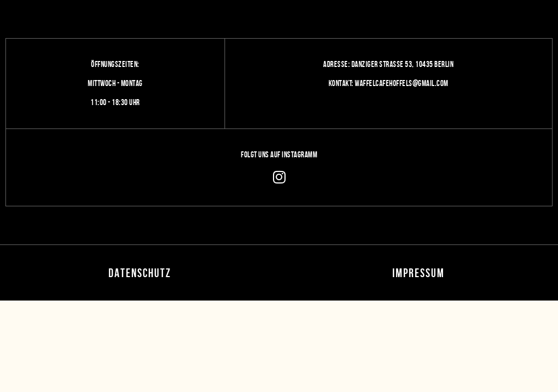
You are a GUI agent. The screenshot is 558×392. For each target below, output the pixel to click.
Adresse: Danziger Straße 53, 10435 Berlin (388, 64)
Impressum (418, 273)
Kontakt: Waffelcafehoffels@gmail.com (389, 83)
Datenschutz (140, 273)
